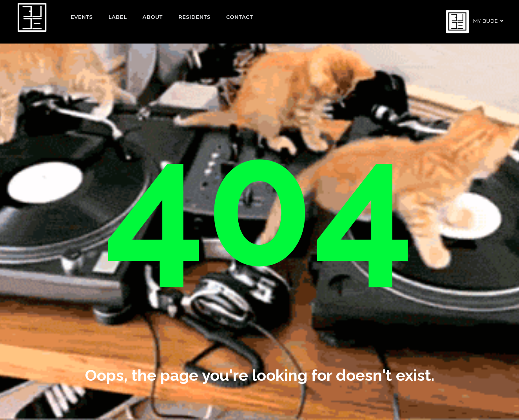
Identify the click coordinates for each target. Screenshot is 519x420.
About (153, 17)
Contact (240, 17)
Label (118, 17)
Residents (194, 17)
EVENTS (82, 17)
